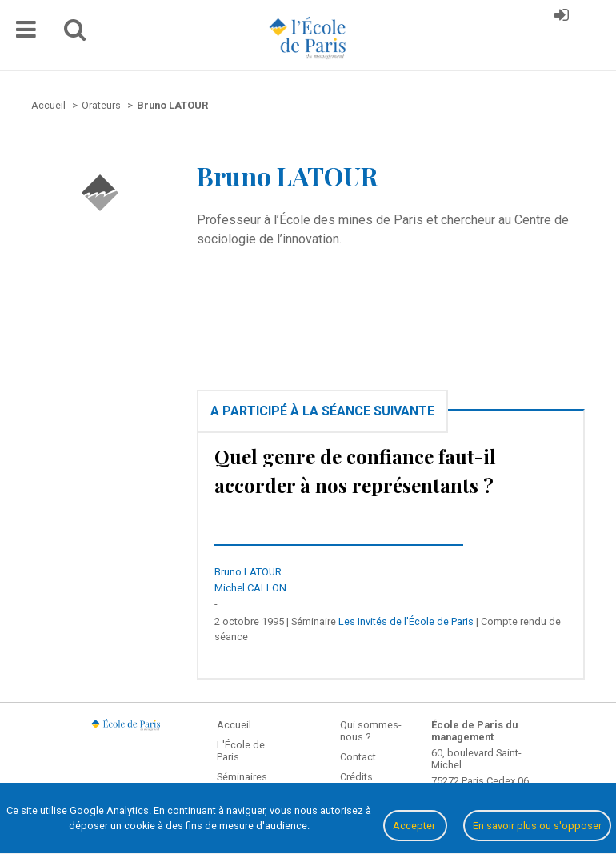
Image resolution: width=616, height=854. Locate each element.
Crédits (356, 777)
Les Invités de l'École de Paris (406, 621)
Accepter (415, 826)
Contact (358, 757)
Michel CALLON (250, 588)
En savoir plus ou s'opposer (537, 826)
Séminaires (242, 777)
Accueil (234, 725)
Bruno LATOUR (248, 572)
